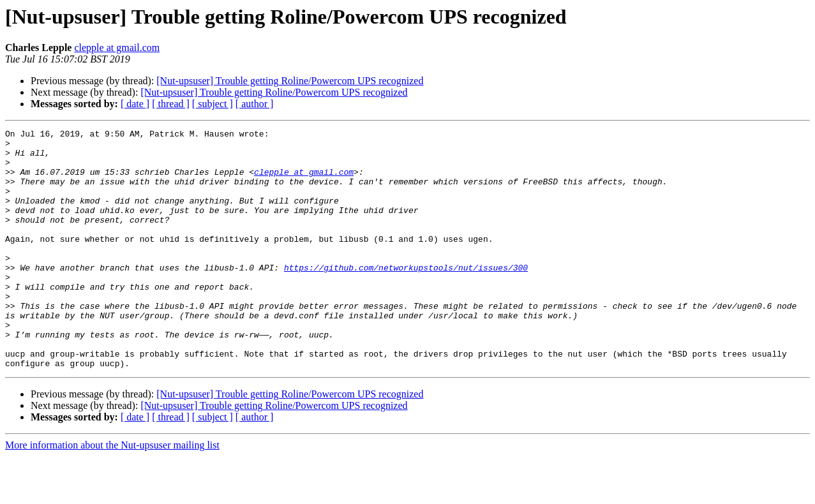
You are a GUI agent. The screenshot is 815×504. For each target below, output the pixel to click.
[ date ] (135, 104)
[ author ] (255, 104)
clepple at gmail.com (117, 48)
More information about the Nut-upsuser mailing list (112, 493)
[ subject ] (213, 104)
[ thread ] (171, 104)
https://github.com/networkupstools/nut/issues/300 (406, 296)
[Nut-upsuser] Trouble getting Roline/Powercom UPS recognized (290, 81)
